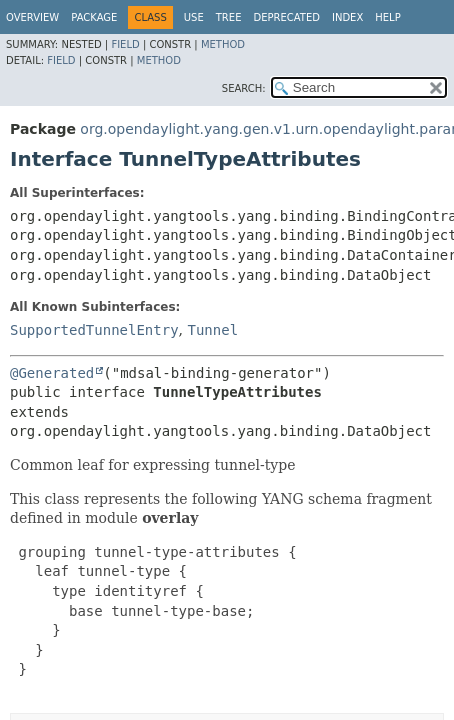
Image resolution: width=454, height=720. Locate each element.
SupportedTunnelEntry (94, 330)
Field (125, 44)
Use (194, 17)
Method (223, 44)
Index (347, 17)
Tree (229, 17)
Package (94, 17)
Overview (32, 17)
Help (387, 17)
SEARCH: (244, 88)
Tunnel (212, 330)
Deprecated (286, 17)
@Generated (52, 373)
